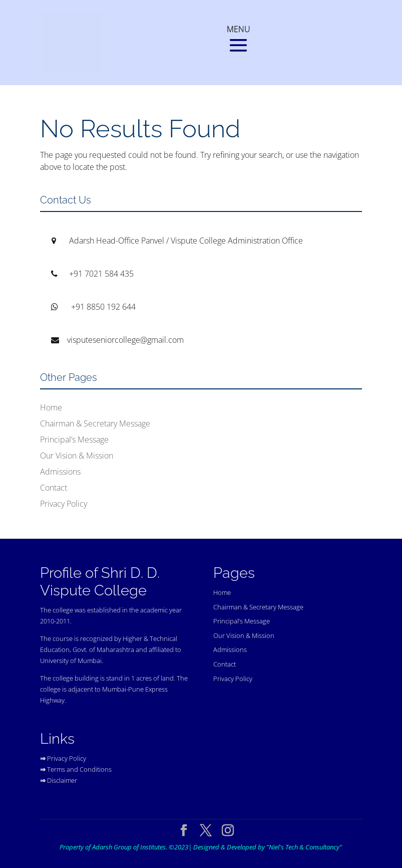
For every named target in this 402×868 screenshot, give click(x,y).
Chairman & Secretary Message (95, 423)
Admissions (60, 472)
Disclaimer (62, 780)
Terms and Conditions (79, 769)
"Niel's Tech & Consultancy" (304, 847)
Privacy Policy (64, 504)
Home (51, 407)
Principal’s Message (74, 440)
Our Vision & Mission (77, 456)
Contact (54, 488)
